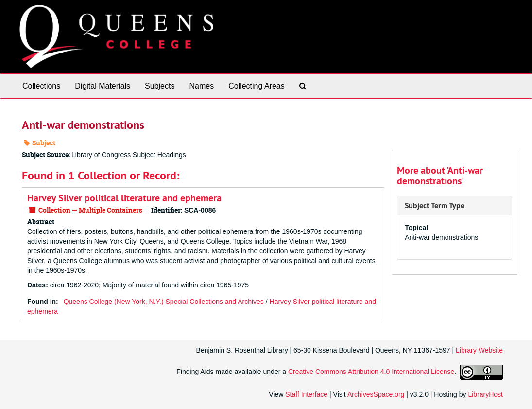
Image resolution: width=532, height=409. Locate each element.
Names (201, 86)
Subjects (160, 86)
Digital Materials (103, 86)
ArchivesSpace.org (376, 394)
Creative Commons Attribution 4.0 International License (371, 372)
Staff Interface (306, 394)
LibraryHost (485, 394)
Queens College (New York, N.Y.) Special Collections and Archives (164, 302)
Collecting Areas (257, 86)
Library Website (479, 350)
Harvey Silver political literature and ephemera (124, 198)
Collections (41, 86)
